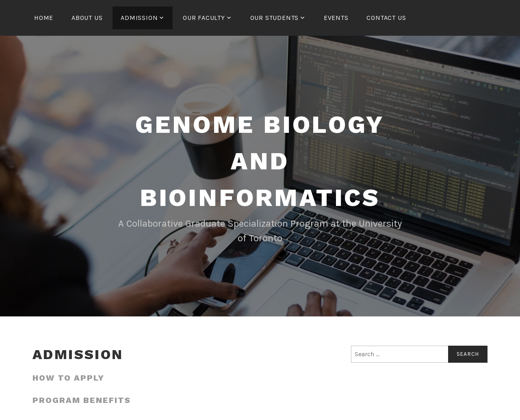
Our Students (275, 18)
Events (336, 18)
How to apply (68, 378)
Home (44, 18)
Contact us (386, 18)
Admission (139, 18)
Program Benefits (82, 400)
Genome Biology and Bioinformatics (260, 161)
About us (87, 18)
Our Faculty (204, 18)
